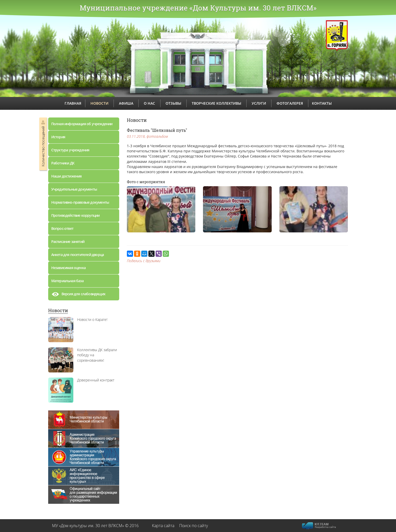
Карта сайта (163, 526)
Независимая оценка (69, 268)
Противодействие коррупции (75, 215)
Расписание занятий (68, 242)
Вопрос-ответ (62, 228)
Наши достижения (67, 176)
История (58, 137)
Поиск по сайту (194, 526)
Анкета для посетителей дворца (78, 255)
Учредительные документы (74, 189)
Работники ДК (63, 163)
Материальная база (67, 281)
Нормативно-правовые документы (80, 202)
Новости (58, 310)
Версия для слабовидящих (78, 295)
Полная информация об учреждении (82, 124)
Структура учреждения (70, 150)
